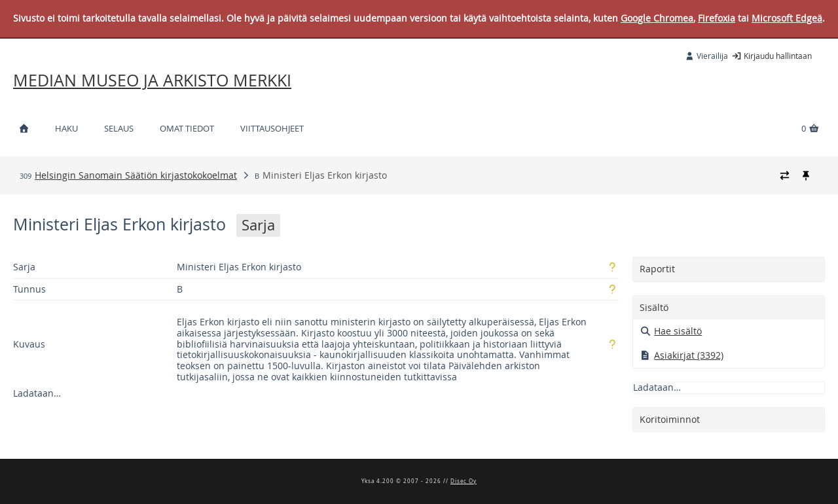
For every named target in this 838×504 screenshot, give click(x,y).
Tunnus (29, 289)
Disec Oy (464, 481)
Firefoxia (717, 18)
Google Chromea (657, 18)
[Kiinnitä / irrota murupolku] (806, 175)
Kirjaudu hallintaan (772, 56)
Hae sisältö (671, 331)
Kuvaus (29, 344)
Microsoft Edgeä (787, 18)
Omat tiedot (187, 128)
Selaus (119, 128)
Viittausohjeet (272, 128)
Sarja (24, 267)
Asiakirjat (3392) (682, 355)
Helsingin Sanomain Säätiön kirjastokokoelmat (136, 175)
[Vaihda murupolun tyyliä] (785, 175)
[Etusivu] (24, 128)
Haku (66, 128)
